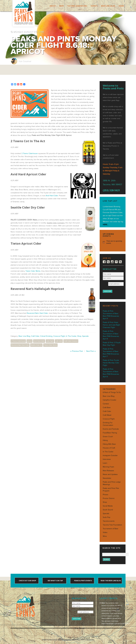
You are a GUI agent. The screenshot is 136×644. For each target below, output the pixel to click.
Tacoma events (109, 521)
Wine (105, 536)
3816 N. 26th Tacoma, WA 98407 (112, 183)
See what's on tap (55, 581)
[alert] (113, 242)
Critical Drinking (46, 336)
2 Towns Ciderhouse (30, 153)
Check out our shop (27, 581)
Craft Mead (107, 415)
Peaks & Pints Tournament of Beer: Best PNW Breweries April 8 (111, 335)
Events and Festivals (111, 429)
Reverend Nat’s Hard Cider (37, 313)
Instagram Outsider (110, 455)
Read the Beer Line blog (111, 581)
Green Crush (108, 437)
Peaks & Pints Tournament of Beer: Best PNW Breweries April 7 (111, 353)
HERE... (106, 225)
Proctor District (109, 498)
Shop (79, 336)
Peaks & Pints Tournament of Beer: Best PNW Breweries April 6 (111, 373)
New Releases (108, 471)
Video (105, 532)
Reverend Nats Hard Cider (20, 345)
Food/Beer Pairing (110, 433)
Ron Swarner (25, 61)
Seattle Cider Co (36, 345)
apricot (29, 341)
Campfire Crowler (110, 400)
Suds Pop (107, 517)
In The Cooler (71, 336)
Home (121, 6)
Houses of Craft (109, 448)
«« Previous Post (76, 351)
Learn (105, 463)
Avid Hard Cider (52, 196)
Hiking (105, 440)
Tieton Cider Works (33, 271)
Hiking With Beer (109, 444)
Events (94, 6)
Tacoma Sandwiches (77, 6)
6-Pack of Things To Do (112, 392)
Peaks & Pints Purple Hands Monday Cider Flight (111, 363)
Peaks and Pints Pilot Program (111, 490)
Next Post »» (91, 351)
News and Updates (110, 474)
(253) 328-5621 (111, 190)
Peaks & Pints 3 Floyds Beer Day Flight (112, 344)
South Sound (108, 510)
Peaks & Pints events (83, 581)
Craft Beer (107, 408)
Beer (61, 6)
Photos (106, 495)
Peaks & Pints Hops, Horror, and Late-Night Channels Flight (111, 325)
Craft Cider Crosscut (71, 341)
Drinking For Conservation (108, 424)
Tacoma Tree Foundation (112, 525)
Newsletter (107, 478)
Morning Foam (108, 467)
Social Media (108, 506)
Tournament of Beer (111, 529)
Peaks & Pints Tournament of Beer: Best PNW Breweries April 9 (111, 315)
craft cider (59, 341)
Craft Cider (35, 336)
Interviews (107, 459)
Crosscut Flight (59, 336)
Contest (106, 404)
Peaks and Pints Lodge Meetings (112, 483)
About (53, 6)
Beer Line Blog (108, 6)
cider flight (50, 341)
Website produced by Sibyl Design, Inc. (58, 640)
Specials (85, 336)
